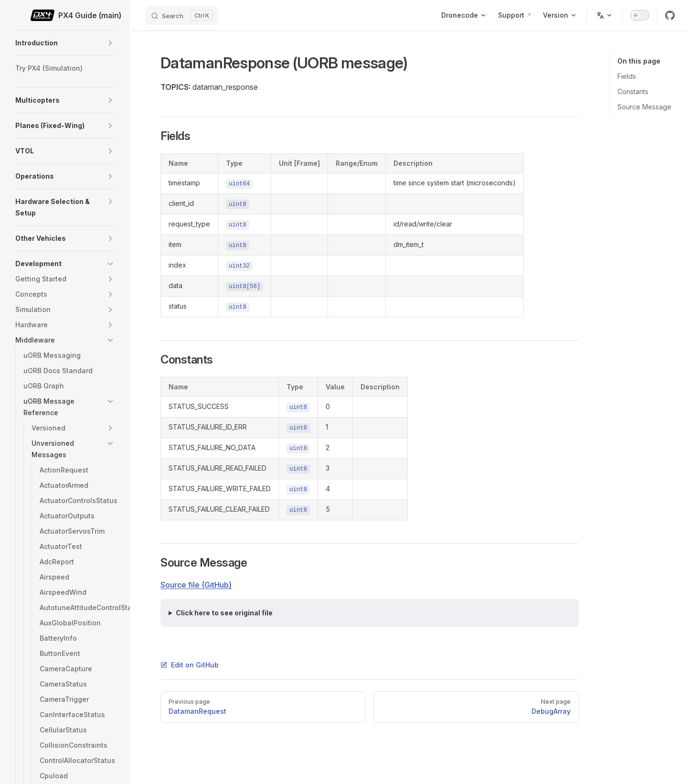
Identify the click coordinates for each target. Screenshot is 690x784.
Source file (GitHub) (196, 585)
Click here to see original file (224, 613)
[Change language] (605, 15)
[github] (670, 15)
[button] (110, 43)
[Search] (181, 15)
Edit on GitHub (190, 665)
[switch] (640, 15)
